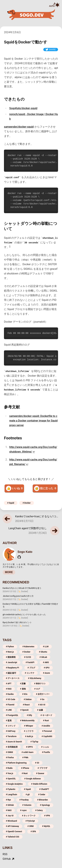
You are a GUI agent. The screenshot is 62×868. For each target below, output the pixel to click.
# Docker (27, 503)
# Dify (29, 715)
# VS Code (11, 699)
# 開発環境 (11, 657)
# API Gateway (12, 826)
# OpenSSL (11, 779)
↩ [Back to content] (34, 452)
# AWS (46, 662)
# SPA (33, 832)
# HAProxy (11, 731)
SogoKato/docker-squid (23, 108)
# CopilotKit (47, 736)
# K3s (25, 694)
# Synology (45, 805)
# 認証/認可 (11, 673)
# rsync (23, 810)
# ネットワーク (29, 816)
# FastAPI (30, 662)
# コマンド (11, 726)
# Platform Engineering (16, 763)
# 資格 (23, 689)
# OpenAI (24, 710)
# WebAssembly (27, 721)
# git (28, 795)
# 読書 (23, 684)
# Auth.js (29, 736)
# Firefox (10, 758)
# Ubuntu (43, 652)
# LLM (46, 647)
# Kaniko (10, 694)
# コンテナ (30, 673)
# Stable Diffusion (39, 784)
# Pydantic (11, 789)
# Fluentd (10, 705)
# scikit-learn (28, 752)
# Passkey (24, 800)
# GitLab (43, 657)
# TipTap (34, 742)
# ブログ (31, 668)
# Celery (39, 810)
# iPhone (25, 768)
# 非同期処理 (12, 747)
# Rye (8, 800)
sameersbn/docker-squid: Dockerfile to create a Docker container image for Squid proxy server (33, 421)
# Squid (11, 503)
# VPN (47, 816)
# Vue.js (10, 773)
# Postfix (46, 752)
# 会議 (40, 710)
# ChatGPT (44, 789)
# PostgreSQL (12, 715)
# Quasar (40, 773)
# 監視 (9, 721)
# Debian (28, 699)
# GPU (47, 668)
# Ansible (46, 726)
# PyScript (30, 821)
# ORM (31, 826)
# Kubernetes (28, 647)
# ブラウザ (42, 768)
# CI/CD (28, 657)
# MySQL (46, 826)
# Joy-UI (10, 816)
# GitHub (10, 805)
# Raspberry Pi (12, 668)
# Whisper (29, 726)
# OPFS (29, 747)
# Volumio (27, 805)
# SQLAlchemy (35, 678)
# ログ (37, 689)
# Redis (9, 768)
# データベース (13, 678)
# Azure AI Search (14, 742)
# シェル (45, 747)
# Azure (46, 673)
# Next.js (10, 652)
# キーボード (46, 715)
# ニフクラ (29, 731)
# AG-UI (42, 705)
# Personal (47, 731)
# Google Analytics (14, 784)
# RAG (9, 689)
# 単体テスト (40, 684)
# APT (9, 684)
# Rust (46, 721)
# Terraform (11, 736)
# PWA (25, 758)
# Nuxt (25, 773)
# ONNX (10, 752)
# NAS (9, 810)
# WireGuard (11, 821)
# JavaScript (12, 662)
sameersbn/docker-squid (19, 127)
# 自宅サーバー (43, 694)
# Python (10, 647)
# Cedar (42, 795)
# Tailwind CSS (13, 837)
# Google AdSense (32, 779)
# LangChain (12, 795)
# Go (42, 699)
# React (26, 705)
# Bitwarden (42, 800)
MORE (9, 572)
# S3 (37, 763)
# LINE (9, 710)
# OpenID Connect (14, 832)
